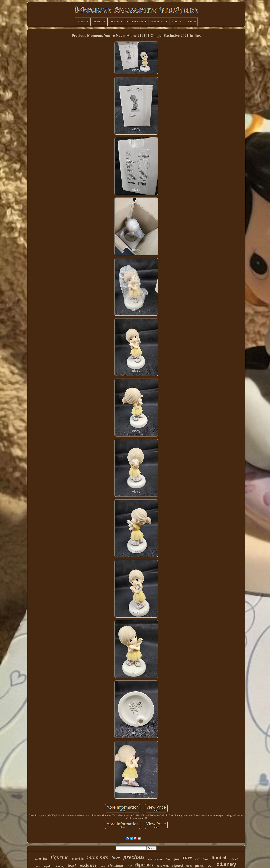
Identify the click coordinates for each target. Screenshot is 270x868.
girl (197, 859)
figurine (60, 857)
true (129, 866)
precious (134, 857)
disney (226, 864)
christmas (116, 865)
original (234, 859)
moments (98, 857)
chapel (205, 859)
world (102, 867)
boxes (150, 860)
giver (177, 859)
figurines (144, 865)
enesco (159, 859)
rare (187, 857)
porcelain (78, 859)
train (189, 866)
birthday (60, 866)
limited (219, 858)
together (48, 866)
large (168, 859)
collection (163, 866)
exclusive (88, 865)
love (116, 858)
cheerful (41, 858)
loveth (72, 866)
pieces (199, 866)
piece (38, 867)
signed (178, 865)
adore (210, 866)
